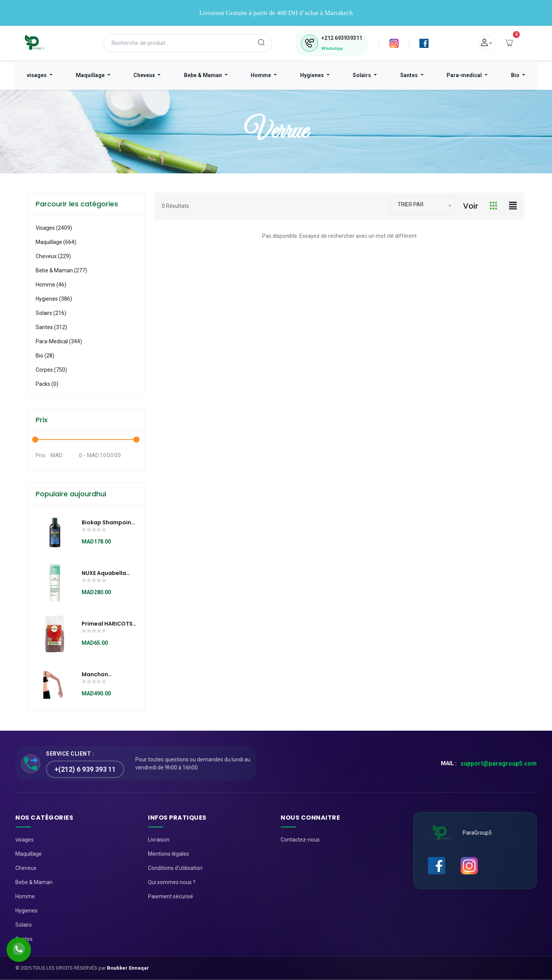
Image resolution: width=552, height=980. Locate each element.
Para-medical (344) (59, 341)
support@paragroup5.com (499, 763)
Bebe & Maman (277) (61, 270)
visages (37, 75)
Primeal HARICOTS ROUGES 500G (107, 624)
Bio (516, 75)
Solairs (362, 75)
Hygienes (313, 75)
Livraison (159, 840)
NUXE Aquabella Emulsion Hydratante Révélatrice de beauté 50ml (104, 573)
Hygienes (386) (54, 299)
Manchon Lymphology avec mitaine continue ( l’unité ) (108, 675)
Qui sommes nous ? (172, 882)
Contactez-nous (300, 840)
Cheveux (145, 75)
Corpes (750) (51, 370)
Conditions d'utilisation (175, 868)
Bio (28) (45, 356)
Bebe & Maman (204, 75)
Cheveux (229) (53, 256)
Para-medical (465, 75)
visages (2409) (54, 228)
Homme (261, 75)
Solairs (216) (51, 313)
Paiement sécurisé (171, 896)
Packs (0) (47, 384)
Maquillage (91, 75)
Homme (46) (51, 285)
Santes (410, 75)
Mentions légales (168, 854)
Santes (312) (51, 327)
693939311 (342, 38)
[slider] (94, 530)
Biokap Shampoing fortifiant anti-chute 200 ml (108, 523)
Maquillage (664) (56, 242)
